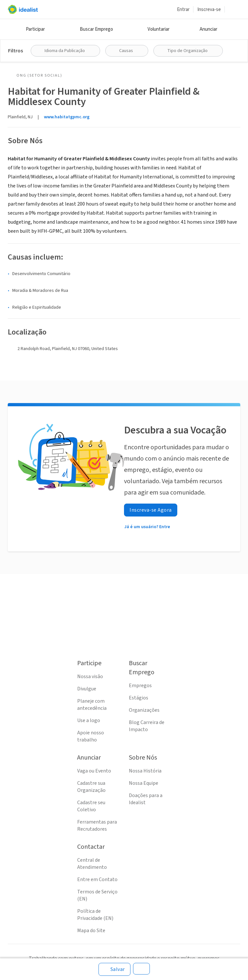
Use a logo (89, 720)
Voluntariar (159, 29)
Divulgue (87, 689)
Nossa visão (90, 676)
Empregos (140, 686)
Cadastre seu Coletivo (91, 806)
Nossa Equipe (144, 783)
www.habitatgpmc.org (67, 117)
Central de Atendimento (92, 864)
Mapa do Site (91, 931)
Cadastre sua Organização (91, 787)
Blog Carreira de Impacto (147, 726)
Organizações (144, 710)
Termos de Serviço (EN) (97, 895)
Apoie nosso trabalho (91, 736)
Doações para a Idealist (146, 799)
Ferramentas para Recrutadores (97, 826)
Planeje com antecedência (92, 705)
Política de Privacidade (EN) (95, 915)
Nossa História (145, 771)
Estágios (139, 698)
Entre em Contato (97, 879)
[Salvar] (114, 969)
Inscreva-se (209, 10)
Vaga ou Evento (94, 771)
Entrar (183, 10)
